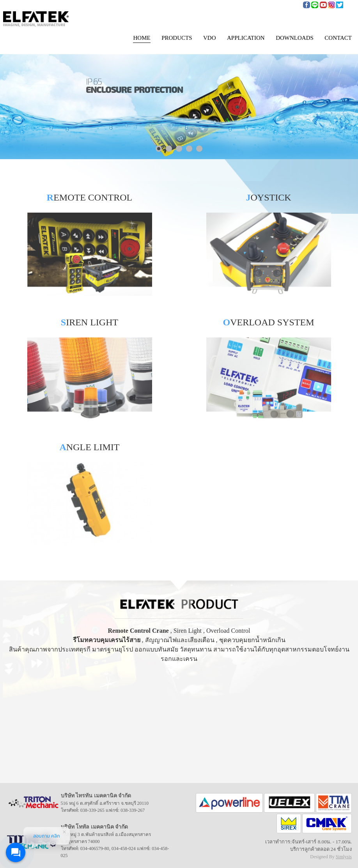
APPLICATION (246, 38)
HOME (142, 38)
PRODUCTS (177, 38)
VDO (210, 38)
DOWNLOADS (295, 38)
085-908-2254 (287, 4)
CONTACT (338, 38)
